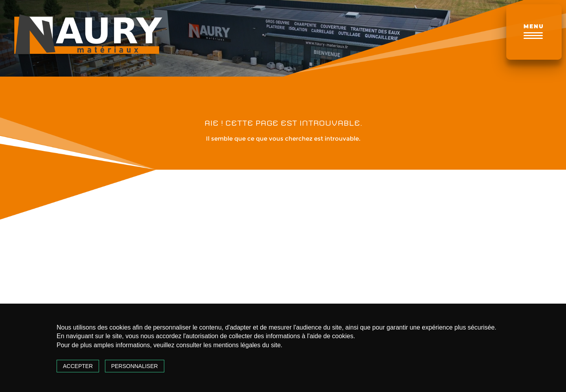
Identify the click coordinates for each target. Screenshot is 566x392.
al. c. (193, 212)
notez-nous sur (86, 267)
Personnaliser (135, 366)
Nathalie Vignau (330, 212)
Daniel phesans (450, 212)
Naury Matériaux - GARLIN (86, 223)
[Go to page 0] (334, 297)
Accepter (78, 366)
